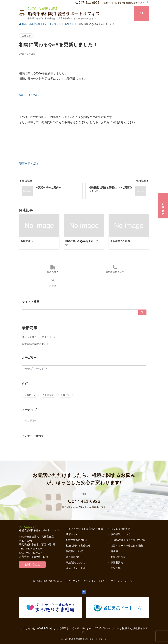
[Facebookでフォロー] (148, 2)
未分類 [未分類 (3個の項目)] (66, 395)
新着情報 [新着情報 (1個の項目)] (49, 395)
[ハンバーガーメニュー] (22, 13)
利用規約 (127, 628)
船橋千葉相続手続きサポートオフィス (88, 639)
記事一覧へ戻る (29, 164)
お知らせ (26, 35)
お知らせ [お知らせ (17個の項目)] (31, 395)
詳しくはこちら (29, 95)
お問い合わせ (32, 564)
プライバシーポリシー (123, 581)
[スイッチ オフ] (126, 13)
